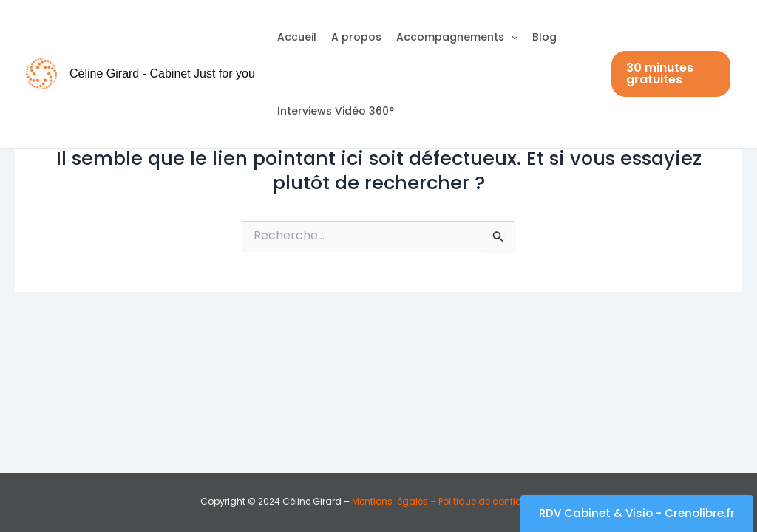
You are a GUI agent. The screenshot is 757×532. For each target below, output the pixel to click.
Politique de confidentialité (497, 501)
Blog (544, 37)
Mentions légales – (394, 501)
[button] (671, 74)
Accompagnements (457, 37)
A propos (356, 37)
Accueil (297, 37)
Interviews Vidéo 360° (336, 111)
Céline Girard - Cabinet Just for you (162, 74)
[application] (511, 37)
